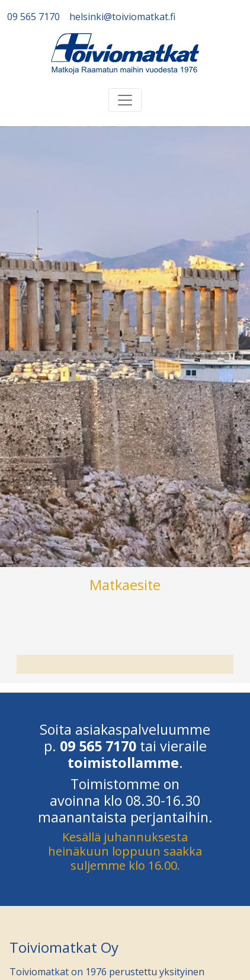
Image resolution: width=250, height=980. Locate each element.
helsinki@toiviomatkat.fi (122, 17)
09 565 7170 (33, 17)
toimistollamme (123, 763)
